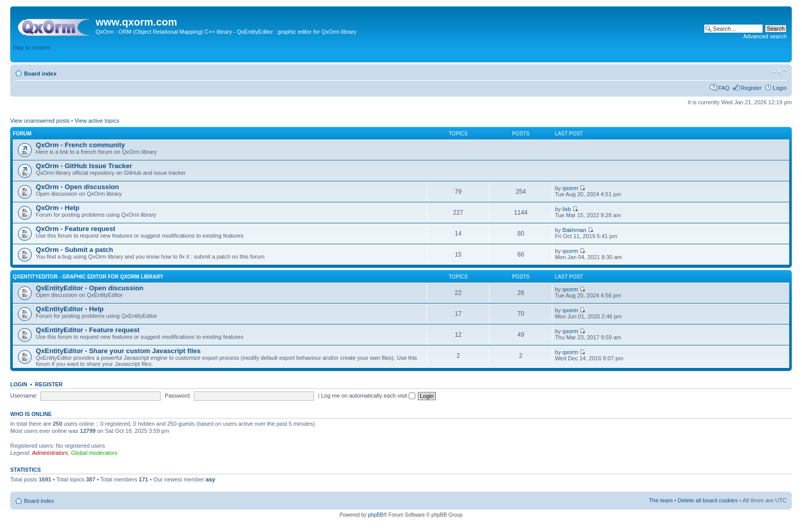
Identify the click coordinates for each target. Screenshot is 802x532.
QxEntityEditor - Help (70, 309)
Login (780, 88)
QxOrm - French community (80, 145)
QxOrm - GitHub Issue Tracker (84, 166)
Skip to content (31, 48)
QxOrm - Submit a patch (74, 250)
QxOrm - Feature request (75, 229)
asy (210, 479)
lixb (567, 209)
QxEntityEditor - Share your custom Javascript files (118, 351)
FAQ (724, 88)
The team (661, 500)
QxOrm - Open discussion (77, 187)
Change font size (779, 72)
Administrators (50, 453)
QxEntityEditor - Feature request (88, 330)
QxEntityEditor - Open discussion (90, 288)
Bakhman (574, 230)
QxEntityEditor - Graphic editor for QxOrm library (88, 277)
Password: (178, 396)
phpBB (375, 515)
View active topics (97, 121)
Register (751, 88)
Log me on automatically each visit (368, 396)
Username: (24, 396)
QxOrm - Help (58, 208)
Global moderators (94, 453)
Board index (40, 74)
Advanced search (765, 36)
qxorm (571, 188)
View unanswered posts (40, 121)
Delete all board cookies (708, 500)
